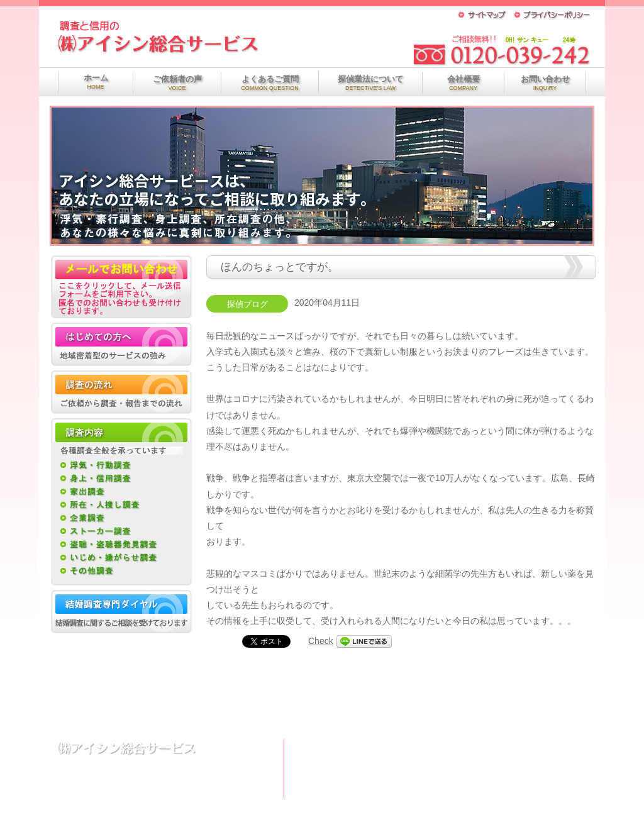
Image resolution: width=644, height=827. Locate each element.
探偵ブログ (247, 304)
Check (321, 641)
